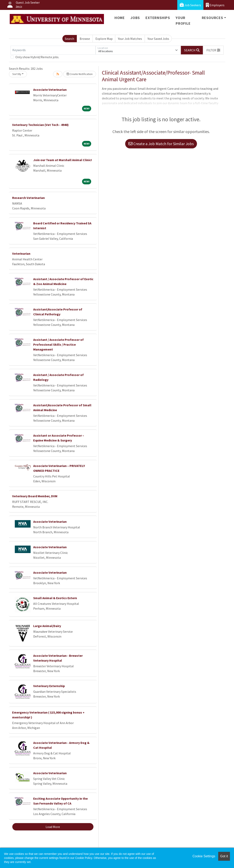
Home (120, 18)
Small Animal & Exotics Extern (55, 598)
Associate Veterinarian (50, 90)
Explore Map (104, 39)
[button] (213, 50)
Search (69, 39)
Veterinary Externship (49, 686)
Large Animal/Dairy (47, 626)
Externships (158, 18)
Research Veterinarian (28, 198)
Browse (85, 39)
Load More (53, 827)
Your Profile (183, 21)
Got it (224, 856)
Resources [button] (212, 18)
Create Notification (80, 74)
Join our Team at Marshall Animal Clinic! (63, 160)
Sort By (17, 74)
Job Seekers (190, 5)
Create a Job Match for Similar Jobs (161, 144)
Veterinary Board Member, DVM (35, 496)
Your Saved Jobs (158, 39)
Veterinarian (21, 253)
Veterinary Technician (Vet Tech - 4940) (40, 125)
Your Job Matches (130, 39)
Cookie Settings (204, 856)
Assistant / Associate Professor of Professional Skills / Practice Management (58, 344)
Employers (215, 5)
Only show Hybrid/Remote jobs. (37, 57)
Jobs (135, 18)
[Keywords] (53, 50)
